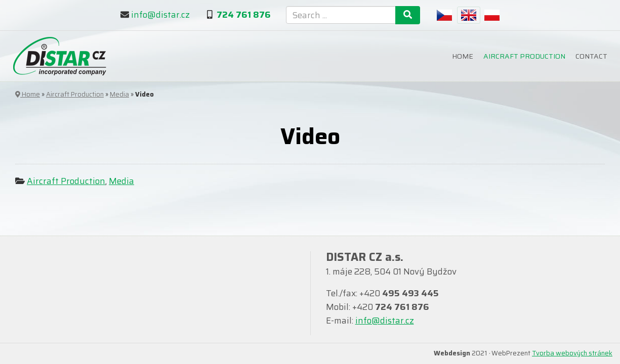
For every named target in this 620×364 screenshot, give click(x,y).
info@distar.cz (160, 15)
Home (463, 56)
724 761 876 (244, 15)
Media (119, 94)
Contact (591, 56)
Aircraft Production (524, 56)
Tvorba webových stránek (572, 353)
